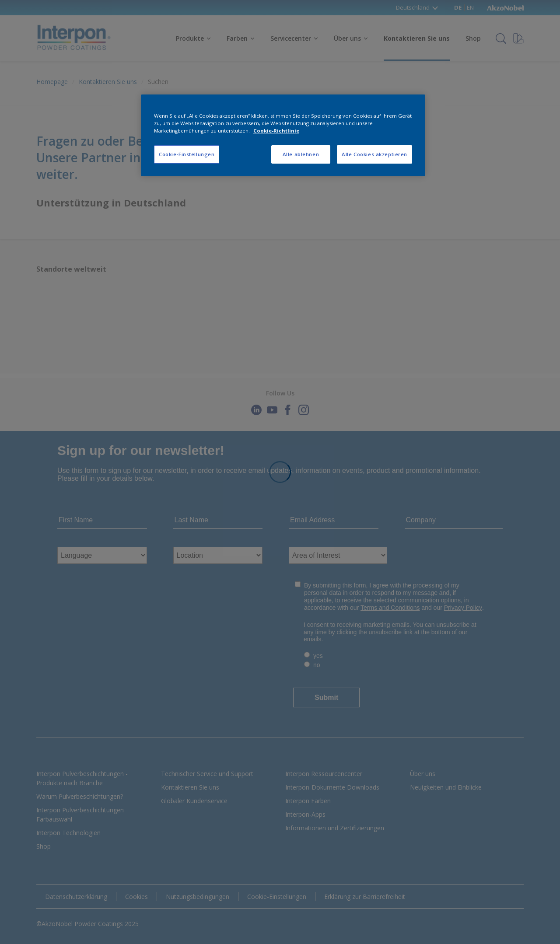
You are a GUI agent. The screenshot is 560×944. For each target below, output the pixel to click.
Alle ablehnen (301, 154)
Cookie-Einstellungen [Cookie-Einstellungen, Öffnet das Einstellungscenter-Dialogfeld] (187, 154)
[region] (283, 135)
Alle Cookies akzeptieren (374, 154)
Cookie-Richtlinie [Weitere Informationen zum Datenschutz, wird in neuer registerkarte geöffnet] (276, 131)
